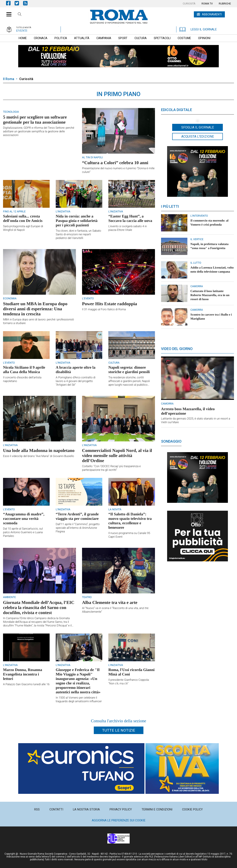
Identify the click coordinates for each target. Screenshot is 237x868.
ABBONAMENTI (212, 14)
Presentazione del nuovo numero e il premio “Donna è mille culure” (118, 170)
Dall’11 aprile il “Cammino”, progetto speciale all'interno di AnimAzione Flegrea (78, 528)
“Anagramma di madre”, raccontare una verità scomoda (24, 519)
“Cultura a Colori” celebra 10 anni (115, 163)
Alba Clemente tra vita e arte (110, 602)
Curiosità (26, 79)
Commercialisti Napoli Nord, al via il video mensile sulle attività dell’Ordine (117, 455)
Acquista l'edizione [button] (198, 136)
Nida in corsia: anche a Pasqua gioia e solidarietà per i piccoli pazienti (77, 221)
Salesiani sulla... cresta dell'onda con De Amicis (23, 219)
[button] (7, 12)
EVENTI (22, 31)
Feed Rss (27, 3)
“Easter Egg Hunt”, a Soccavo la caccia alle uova (130, 219)
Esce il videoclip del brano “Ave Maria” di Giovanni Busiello (38, 456)
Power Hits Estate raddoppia (110, 304)
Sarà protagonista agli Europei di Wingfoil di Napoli (23, 228)
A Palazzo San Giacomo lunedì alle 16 (26, 684)
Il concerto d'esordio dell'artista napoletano (22, 379)
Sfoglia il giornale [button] (198, 127)
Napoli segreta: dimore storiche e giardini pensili (129, 370)
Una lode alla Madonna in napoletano (39, 450)
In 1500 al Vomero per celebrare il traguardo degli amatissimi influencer (79, 700)
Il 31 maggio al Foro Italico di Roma (104, 309)
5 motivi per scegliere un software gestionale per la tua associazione (35, 120)
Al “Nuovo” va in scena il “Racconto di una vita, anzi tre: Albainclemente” (115, 610)
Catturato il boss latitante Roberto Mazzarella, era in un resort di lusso (210, 295)
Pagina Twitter (19, 3)
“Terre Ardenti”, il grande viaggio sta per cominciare (77, 516)
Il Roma (9, 79)
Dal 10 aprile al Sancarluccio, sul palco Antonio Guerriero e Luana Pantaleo (23, 532)
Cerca (20, 15)
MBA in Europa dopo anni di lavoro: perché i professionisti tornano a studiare (38, 321)
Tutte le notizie (119, 730)
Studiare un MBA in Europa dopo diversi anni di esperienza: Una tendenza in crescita (35, 309)
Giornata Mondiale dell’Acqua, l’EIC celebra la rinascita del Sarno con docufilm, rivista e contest (39, 607)
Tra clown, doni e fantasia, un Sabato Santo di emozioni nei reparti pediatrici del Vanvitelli (78, 234)
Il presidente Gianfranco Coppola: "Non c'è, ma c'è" (129, 682)
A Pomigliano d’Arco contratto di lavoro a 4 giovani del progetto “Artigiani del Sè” (76, 381)
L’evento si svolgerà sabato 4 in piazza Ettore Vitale (128, 228)
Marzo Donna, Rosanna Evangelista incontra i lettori (23, 674)
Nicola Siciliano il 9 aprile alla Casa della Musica (24, 370)
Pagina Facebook (10, 3)
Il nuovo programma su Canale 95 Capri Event (129, 535)
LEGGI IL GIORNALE (198, 29)
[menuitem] (189, 4)
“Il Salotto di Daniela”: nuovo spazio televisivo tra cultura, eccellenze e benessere (130, 521)
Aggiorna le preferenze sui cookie (119, 820)
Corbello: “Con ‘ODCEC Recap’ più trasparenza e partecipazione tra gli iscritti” (111, 468)
